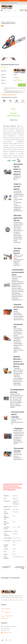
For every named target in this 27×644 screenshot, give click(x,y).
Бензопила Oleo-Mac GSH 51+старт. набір (19, 568)
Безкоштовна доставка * (14, 1)
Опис (13, 109)
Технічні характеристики (14, 114)
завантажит (14, 486)
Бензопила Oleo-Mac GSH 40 (7, 567)
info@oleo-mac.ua (6, 633)
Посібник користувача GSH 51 (9, 95)
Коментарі (14, 120)
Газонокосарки (7, 616)
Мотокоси (5, 612)
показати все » (5, 618)
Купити (22, 85)
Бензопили (6, 609)
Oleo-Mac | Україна (18, 600)
